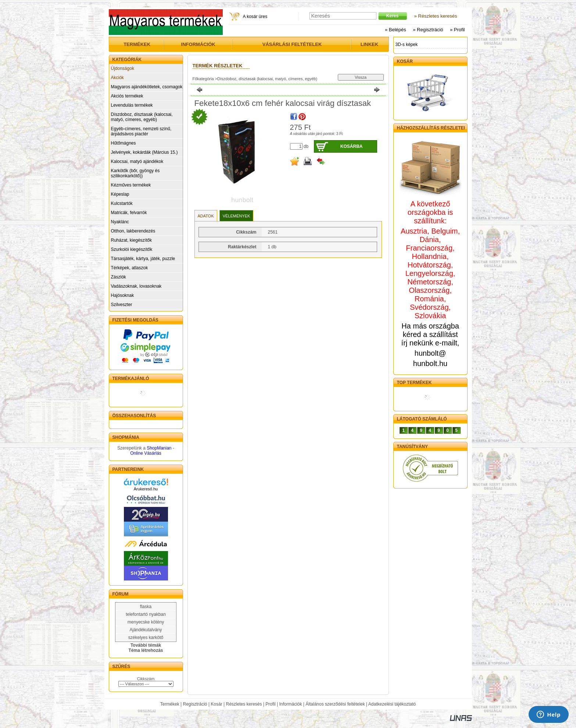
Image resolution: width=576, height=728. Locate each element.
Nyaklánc (120, 222)
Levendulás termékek (132, 105)
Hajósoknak (123, 295)
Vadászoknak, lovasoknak (136, 286)
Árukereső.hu (146, 489)
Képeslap (120, 194)
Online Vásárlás (146, 453)
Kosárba (352, 146)
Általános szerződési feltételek (335, 704)
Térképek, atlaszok (130, 268)
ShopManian (159, 448)
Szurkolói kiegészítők (132, 249)
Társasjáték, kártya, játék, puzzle (143, 259)
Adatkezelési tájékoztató (392, 704)
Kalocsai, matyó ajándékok (137, 161)
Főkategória (203, 79)
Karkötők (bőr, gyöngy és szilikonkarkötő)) (135, 173)
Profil (270, 704)
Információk (290, 704)
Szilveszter (122, 305)
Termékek (170, 704)
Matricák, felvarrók (129, 213)
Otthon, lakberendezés (133, 231)
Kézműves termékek (131, 185)
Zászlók (119, 277)
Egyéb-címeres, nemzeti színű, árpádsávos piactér (141, 131)
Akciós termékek (127, 96)
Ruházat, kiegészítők (131, 240)
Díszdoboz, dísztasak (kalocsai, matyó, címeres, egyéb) (142, 117)
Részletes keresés (244, 704)
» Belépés (396, 30)
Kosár (216, 704)
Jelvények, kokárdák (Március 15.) (144, 152)
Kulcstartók (122, 203)
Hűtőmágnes (124, 143)
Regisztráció (195, 704)
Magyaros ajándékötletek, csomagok (147, 87)
